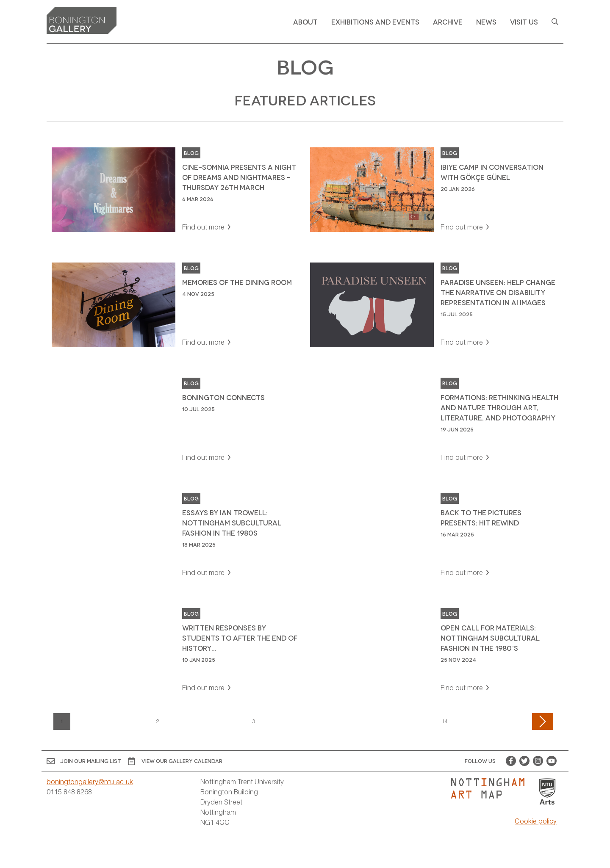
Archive (448, 21)
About (305, 21)
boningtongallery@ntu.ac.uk (90, 781)
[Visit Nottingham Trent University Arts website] (547, 792)
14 (445, 721)
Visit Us (524, 21)
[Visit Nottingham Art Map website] (491, 788)
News (486, 21)
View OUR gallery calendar (175, 761)
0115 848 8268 (69, 792)
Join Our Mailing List (84, 761)
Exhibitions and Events (375, 21)
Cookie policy (536, 821)
